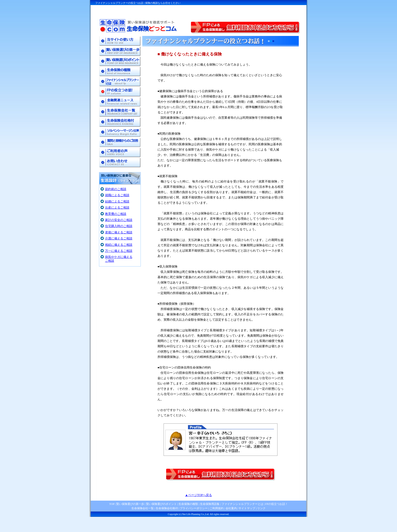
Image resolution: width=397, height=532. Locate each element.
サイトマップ (247, 508)
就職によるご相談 (117, 195)
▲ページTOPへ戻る (198, 495)
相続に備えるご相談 (119, 245)
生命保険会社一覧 (143, 508)
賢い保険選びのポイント (161, 504)
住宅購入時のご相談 (119, 226)
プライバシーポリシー (194, 508)
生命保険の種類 (188, 504)
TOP (112, 504)
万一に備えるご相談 (119, 251)
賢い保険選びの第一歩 (130, 504)
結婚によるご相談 (117, 201)
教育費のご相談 (116, 214)
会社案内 (231, 508)
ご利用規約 (217, 508)
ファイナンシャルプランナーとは (242, 504)
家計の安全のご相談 (119, 220)
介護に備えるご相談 (119, 238)
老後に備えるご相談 (119, 232)
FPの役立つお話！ (276, 504)
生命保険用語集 (210, 504)
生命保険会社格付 (167, 508)
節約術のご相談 (116, 189)
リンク (261, 508)
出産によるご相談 (117, 208)
